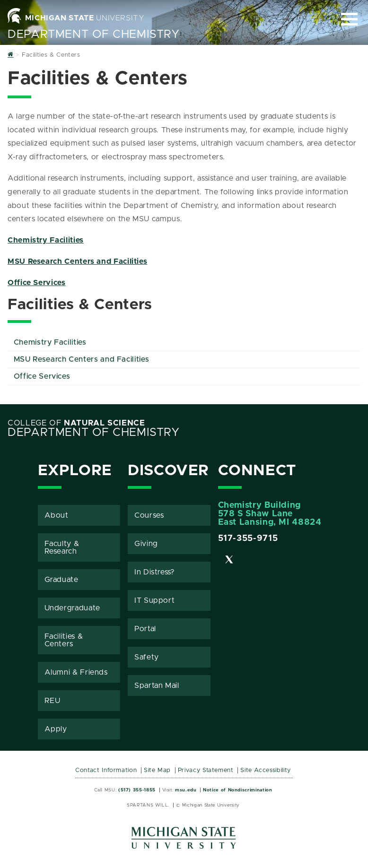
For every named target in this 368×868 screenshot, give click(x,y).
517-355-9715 (248, 538)
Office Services (37, 283)
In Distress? (155, 572)
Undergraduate (72, 608)
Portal (145, 629)
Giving (146, 544)
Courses (149, 515)
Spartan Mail (157, 686)
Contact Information (106, 770)
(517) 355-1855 (137, 790)
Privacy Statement (206, 770)
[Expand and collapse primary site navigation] (349, 19)
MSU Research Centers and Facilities (77, 261)
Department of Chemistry (94, 35)
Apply (56, 729)
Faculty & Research (62, 547)
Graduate (61, 580)
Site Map (157, 770)
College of (76, 423)
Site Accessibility (266, 770)
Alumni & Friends (76, 672)
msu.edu (186, 790)
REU (53, 701)
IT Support (154, 600)
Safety (147, 657)
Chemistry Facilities (46, 240)
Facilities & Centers (64, 640)
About (57, 515)
